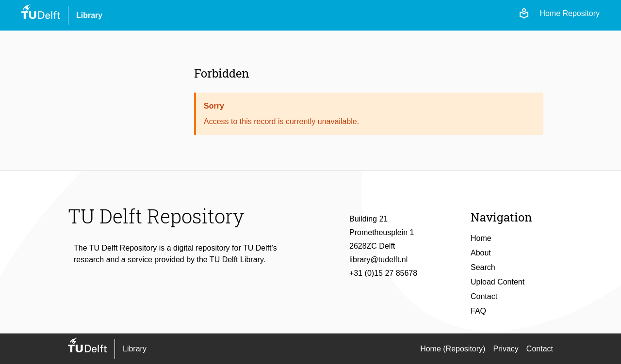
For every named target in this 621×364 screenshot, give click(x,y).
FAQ (478, 311)
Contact (484, 296)
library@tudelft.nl (378, 260)
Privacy (506, 349)
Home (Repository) (453, 349)
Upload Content (498, 282)
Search (483, 267)
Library (89, 15)
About (481, 253)
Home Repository (570, 13)
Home (481, 238)
